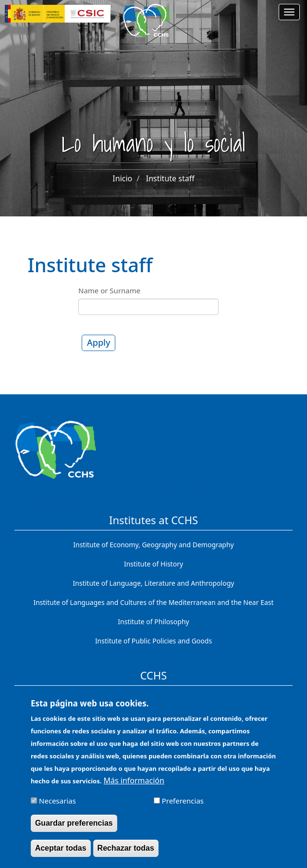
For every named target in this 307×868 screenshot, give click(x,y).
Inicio (122, 178)
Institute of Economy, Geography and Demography (153, 545)
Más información (134, 785)
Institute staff (170, 178)
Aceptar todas (61, 853)
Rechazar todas (126, 853)
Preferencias (183, 805)
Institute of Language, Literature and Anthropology (154, 583)
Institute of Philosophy (153, 622)
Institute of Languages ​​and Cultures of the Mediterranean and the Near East (153, 602)
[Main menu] (289, 12)
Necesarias (57, 805)
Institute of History (153, 564)
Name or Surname (109, 290)
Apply (98, 342)
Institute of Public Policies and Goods (153, 641)
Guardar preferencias (74, 828)
